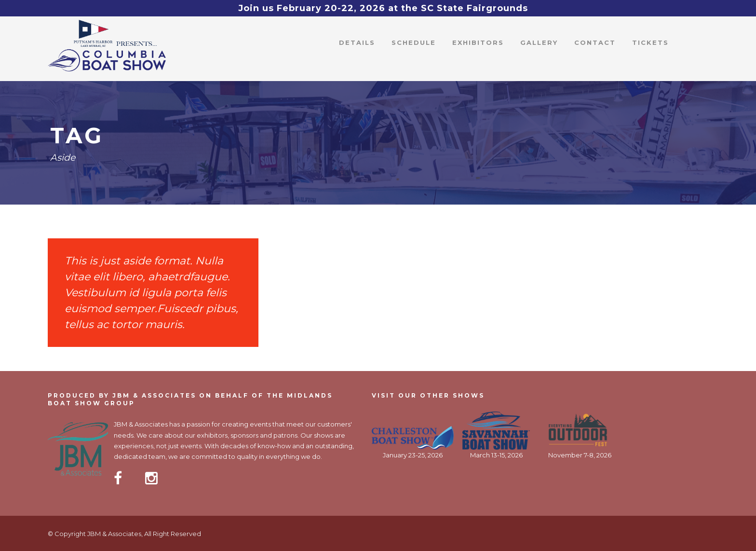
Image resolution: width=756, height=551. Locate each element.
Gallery (539, 42)
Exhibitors (478, 42)
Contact (595, 42)
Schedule (414, 42)
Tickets (650, 42)
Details (357, 42)
